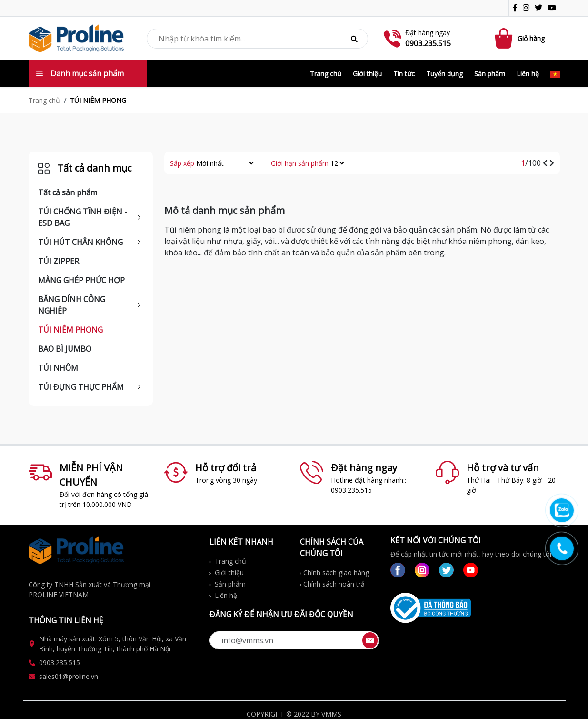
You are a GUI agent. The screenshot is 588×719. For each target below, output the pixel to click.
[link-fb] (398, 570)
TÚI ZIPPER (59, 261)
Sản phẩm (490, 74)
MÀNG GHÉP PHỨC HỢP (81, 280)
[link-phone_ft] (113, 663)
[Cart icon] (505, 39)
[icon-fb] (517, 9)
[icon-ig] (528, 9)
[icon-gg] (554, 9)
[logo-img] (76, 38)
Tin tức (404, 74)
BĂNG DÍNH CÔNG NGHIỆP (72, 305)
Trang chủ (326, 74)
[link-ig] (422, 570)
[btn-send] (370, 639)
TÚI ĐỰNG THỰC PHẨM (81, 387)
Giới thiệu (367, 74)
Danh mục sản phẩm (80, 73)
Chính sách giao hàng (334, 572)
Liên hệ (528, 74)
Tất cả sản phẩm (68, 192)
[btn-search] (354, 39)
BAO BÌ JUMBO (65, 349)
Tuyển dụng (444, 74)
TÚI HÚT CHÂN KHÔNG (80, 242)
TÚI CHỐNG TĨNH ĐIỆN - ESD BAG (83, 217)
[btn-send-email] (370, 640)
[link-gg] (471, 570)
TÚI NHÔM (58, 368)
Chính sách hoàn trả (332, 584)
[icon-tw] (540, 9)
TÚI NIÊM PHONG (70, 330)
